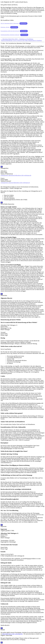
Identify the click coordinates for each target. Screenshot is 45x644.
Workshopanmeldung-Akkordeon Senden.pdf (10, 35)
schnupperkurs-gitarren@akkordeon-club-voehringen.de (15, 183)
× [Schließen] (2, 167)
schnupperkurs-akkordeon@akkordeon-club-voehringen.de (16, 175)
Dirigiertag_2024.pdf (5, 27)
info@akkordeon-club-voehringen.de (12, 634)
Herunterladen (23, 23)
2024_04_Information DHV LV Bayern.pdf (10, 23)
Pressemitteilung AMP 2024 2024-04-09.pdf (10, 31)
